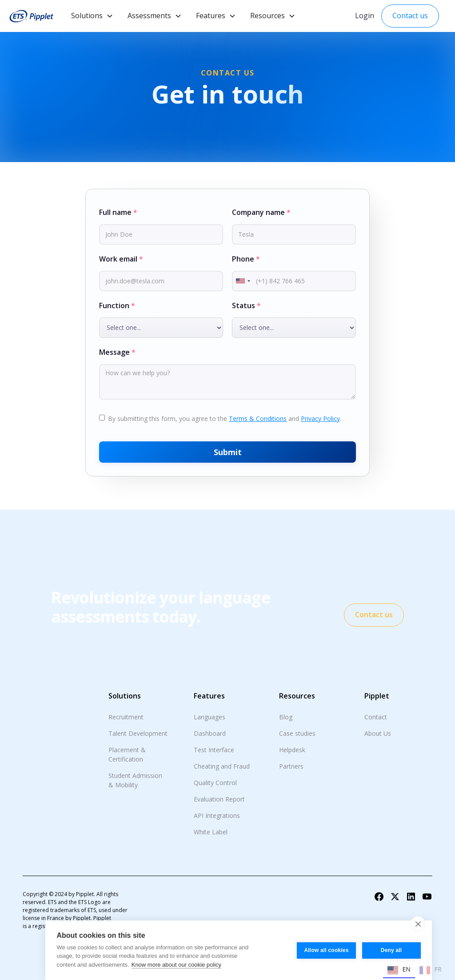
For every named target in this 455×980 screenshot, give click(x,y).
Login (365, 16)
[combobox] (243, 281)
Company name (261, 212)
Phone (246, 259)
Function (117, 306)
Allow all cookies (326, 950)
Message (117, 352)
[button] (92, 16)
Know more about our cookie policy (176, 965)
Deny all (391, 950)
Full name (118, 212)
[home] (31, 16)
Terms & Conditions (258, 419)
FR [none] (431, 970)
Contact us (410, 16)
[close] (418, 924)
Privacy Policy (320, 419)
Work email (121, 259)
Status (246, 306)
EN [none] (399, 970)
